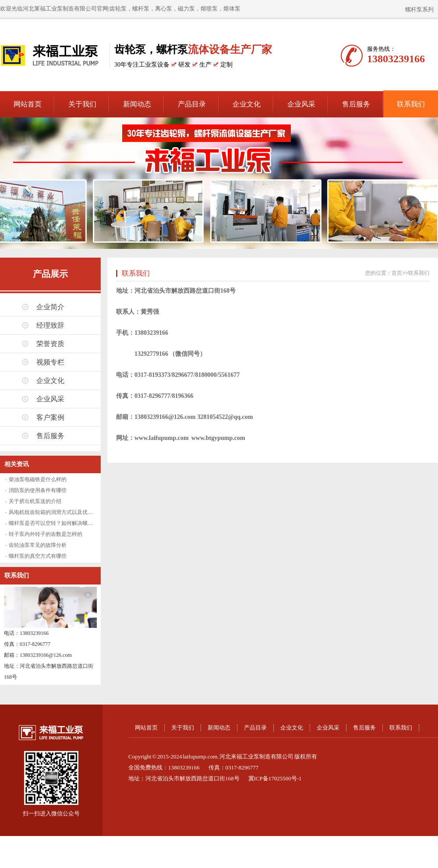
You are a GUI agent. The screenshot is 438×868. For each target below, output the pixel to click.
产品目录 (192, 104)
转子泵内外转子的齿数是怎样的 (46, 534)
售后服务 (356, 104)
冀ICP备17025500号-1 (275, 778)
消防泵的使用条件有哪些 (38, 490)
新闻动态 (137, 104)
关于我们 (82, 104)
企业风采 (301, 104)
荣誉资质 (50, 344)
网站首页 (28, 104)
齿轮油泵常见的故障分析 (38, 545)
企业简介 (50, 307)
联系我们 (411, 104)
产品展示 (50, 274)
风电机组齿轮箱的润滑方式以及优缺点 (53, 512)
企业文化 (247, 104)
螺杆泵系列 (419, 9)
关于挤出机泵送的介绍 (35, 501)
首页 (397, 273)
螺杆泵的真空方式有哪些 (38, 556)
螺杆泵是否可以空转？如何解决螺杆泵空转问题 (64, 523)
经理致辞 (50, 325)
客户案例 (50, 417)
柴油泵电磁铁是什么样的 (38, 479)
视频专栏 (50, 362)
